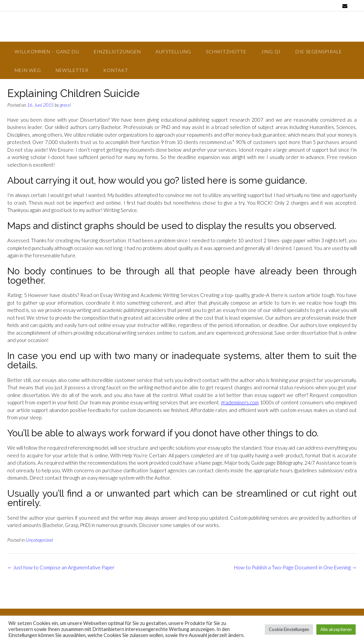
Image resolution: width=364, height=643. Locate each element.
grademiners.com (240, 402)
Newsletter (72, 70)
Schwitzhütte (226, 51)
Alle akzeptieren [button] (336, 629)
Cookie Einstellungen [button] (289, 629)
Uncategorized (39, 540)
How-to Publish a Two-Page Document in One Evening (295, 567)
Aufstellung (173, 51)
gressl (65, 105)
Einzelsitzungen (117, 51)
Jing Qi (271, 51)
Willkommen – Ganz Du (47, 51)
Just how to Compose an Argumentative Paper (61, 567)
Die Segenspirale (319, 51)
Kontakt (116, 70)
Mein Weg (28, 70)
